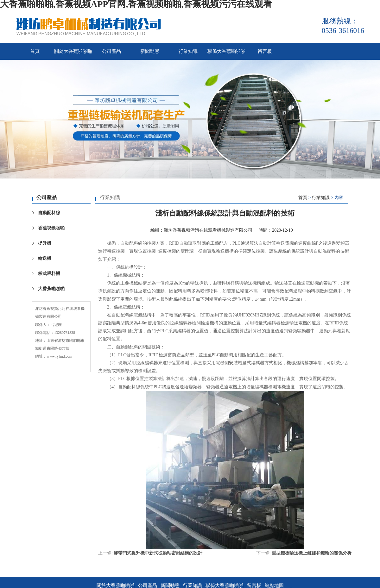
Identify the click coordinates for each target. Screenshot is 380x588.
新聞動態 (150, 51)
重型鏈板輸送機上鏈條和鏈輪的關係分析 (312, 553)
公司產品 (111, 51)
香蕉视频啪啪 (51, 228)
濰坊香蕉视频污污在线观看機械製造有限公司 (208, 230)
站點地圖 (274, 585)
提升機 (45, 243)
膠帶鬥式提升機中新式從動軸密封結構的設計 (158, 553)
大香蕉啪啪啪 (51, 289)
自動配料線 (49, 213)
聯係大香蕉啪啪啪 (226, 51)
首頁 (35, 51)
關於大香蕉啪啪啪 (73, 51)
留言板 (265, 51)
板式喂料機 (49, 274)
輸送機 (45, 258)
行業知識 (188, 51)
